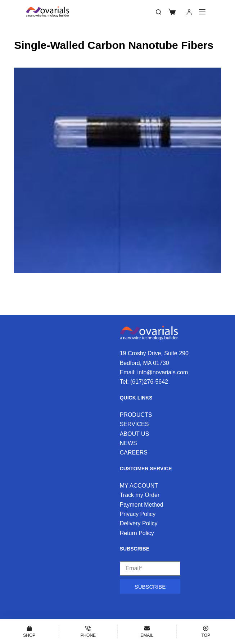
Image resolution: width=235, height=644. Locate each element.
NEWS (128, 443)
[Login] (189, 12)
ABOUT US (135, 434)
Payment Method (142, 505)
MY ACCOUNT (139, 486)
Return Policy (137, 533)
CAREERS (134, 453)
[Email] (147, 631)
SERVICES (134, 424)
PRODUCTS (136, 415)
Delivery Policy (139, 523)
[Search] (159, 12)
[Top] (206, 631)
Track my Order (140, 495)
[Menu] (202, 12)
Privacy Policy (138, 514)
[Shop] (29, 631)
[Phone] (88, 631)
